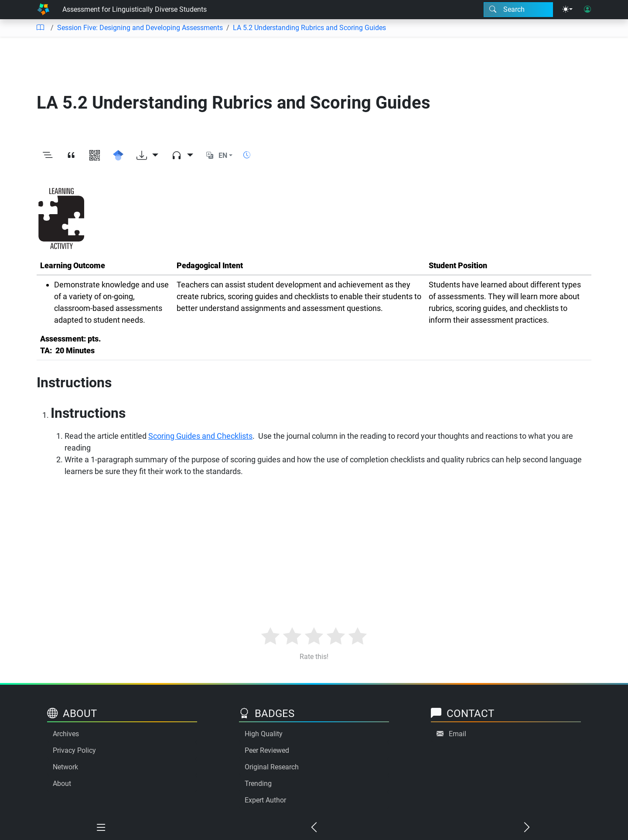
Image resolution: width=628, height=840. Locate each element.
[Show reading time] (247, 155)
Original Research (272, 767)
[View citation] (71, 156)
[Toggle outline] (48, 156)
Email (457, 734)
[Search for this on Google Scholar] (118, 156)
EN (223, 155)
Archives (66, 734)
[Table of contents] (40, 28)
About (62, 784)
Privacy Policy (74, 750)
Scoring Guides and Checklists (200, 436)
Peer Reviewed (267, 750)
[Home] (43, 10)
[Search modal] (518, 10)
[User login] (587, 10)
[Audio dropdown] (182, 156)
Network (65, 767)
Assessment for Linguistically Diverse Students (135, 9)
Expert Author (265, 800)
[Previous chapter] (314, 828)
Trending (258, 784)
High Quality (264, 734)
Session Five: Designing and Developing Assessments (140, 28)
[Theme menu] (567, 10)
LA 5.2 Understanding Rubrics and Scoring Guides (309, 28)
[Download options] (147, 156)
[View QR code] (95, 156)
